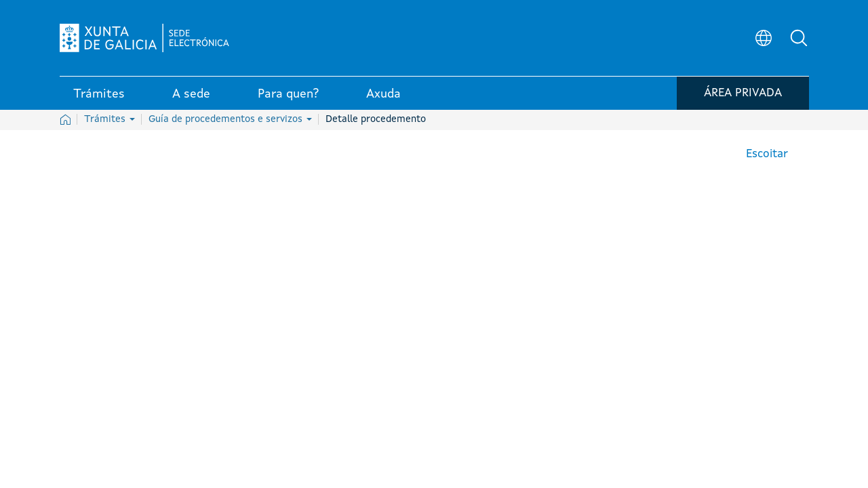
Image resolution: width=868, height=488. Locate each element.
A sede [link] (191, 94)
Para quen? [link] (288, 94)
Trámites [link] (99, 94)
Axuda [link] (383, 94)
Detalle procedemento (376, 119)
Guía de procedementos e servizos (230, 119)
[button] (799, 38)
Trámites (110, 119)
